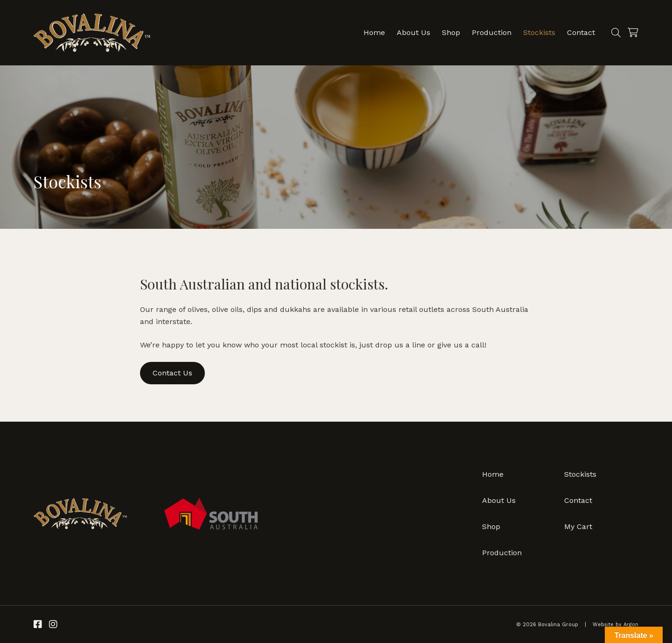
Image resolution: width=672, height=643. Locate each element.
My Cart (578, 526)
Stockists (539, 32)
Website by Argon (616, 625)
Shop (451, 32)
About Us (413, 32)
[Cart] (633, 33)
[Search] (616, 33)
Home (374, 32)
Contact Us (172, 373)
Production (492, 32)
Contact (581, 32)
